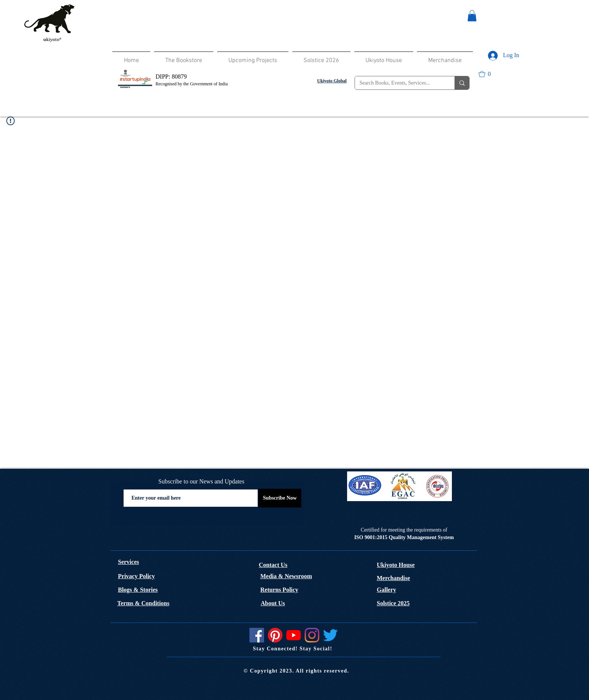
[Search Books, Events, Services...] (399, 83)
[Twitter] (330, 635)
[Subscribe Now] (280, 498)
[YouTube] (294, 635)
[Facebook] (257, 635)
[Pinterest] (275, 635)
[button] (472, 16)
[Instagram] (312, 635)
